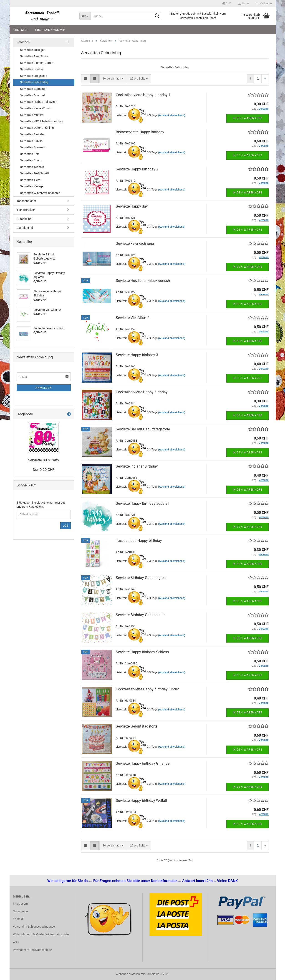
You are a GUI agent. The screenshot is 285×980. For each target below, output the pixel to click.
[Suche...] (85, 16)
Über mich (21, 30)
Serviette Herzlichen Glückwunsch (143, 281)
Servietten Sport (30, 160)
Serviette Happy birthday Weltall (141, 801)
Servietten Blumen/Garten (37, 63)
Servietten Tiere (30, 180)
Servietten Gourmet (32, 95)
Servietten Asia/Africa (34, 56)
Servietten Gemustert (34, 89)
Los (66, 526)
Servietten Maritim (32, 115)
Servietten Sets (30, 154)
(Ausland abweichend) (172, 115)
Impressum (20, 904)
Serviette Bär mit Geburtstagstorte (143, 429)
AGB (16, 942)
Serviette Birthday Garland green (142, 578)
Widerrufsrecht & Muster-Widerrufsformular (41, 934)
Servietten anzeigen (33, 50)
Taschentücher (26, 201)
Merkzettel (264, 3)
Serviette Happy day (132, 206)
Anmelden (44, 388)
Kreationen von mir (50, 30)
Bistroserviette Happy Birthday (140, 132)
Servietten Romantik (33, 147)
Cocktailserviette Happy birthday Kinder (147, 689)
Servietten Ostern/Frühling (37, 128)
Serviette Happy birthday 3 (137, 355)
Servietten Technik (32, 167)
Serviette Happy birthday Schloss (142, 652)
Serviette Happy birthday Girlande (143, 763)
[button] (227, 3)
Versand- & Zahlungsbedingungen (35, 927)
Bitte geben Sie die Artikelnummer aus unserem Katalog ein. (41, 505)
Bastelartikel (25, 228)
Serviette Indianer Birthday (137, 466)
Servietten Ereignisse (34, 76)
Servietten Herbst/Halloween (39, 102)
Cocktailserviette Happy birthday (142, 392)
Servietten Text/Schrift (34, 173)
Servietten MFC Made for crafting (41, 121)
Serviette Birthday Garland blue (141, 615)
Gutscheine (24, 219)
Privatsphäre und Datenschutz (32, 950)
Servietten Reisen (31, 141)
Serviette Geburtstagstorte (137, 726)
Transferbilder (26, 210)
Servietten (23, 42)
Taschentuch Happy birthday (139, 541)
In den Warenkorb (247, 118)
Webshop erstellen (128, 974)
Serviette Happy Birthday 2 (137, 169)
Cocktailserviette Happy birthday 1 (143, 95)
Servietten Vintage (32, 186)
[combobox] (113, 79)
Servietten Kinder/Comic (36, 108)
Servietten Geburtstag (34, 82)
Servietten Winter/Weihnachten (40, 193)
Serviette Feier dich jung (135, 243)
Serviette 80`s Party (44, 460)
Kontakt (18, 919)
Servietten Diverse (32, 69)
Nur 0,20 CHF (44, 470)
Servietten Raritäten (33, 134)
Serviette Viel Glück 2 (133, 318)
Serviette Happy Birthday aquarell (142, 503)
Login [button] (243, 3)
